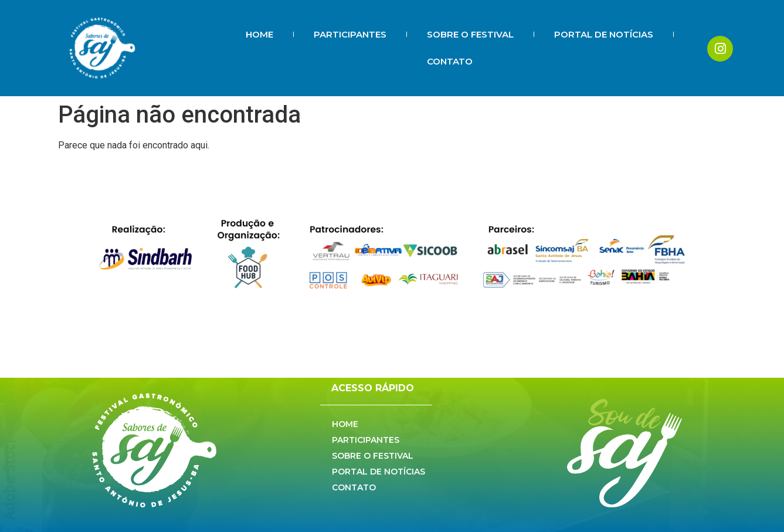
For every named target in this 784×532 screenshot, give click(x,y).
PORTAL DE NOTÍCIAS (604, 34)
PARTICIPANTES (350, 34)
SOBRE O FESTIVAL (470, 34)
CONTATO (450, 61)
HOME (259, 34)
